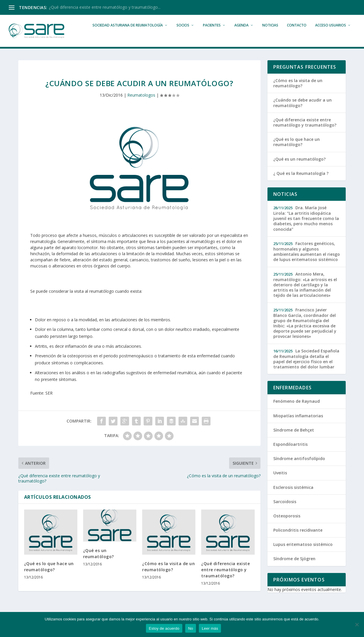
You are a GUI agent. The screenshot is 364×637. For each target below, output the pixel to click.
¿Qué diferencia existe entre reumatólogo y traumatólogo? (225, 580)
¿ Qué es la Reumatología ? (301, 183)
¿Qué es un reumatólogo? (299, 169)
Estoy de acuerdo (164, 628)
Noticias (270, 35)
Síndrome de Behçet (294, 440)
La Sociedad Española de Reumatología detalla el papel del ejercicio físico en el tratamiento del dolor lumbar (306, 369)
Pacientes (212, 35)
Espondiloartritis (290, 454)
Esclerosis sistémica (293, 497)
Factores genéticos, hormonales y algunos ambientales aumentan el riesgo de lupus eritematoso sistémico (307, 262)
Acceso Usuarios (331, 35)
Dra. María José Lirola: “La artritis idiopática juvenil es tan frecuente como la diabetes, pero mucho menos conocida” (306, 229)
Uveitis (280, 483)
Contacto (297, 35)
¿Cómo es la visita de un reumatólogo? (298, 93)
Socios (183, 35)
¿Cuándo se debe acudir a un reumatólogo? (303, 113)
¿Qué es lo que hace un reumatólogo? (297, 152)
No (191, 628)
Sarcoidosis (285, 512)
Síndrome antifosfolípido (299, 469)
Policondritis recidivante (298, 540)
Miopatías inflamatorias (298, 426)
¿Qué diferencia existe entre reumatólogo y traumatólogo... (105, 7)
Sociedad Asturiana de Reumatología (128, 35)
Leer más (210, 628)
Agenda (241, 35)
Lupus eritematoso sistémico (303, 555)
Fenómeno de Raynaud (297, 411)
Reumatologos (141, 105)
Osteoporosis (287, 526)
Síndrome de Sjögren (294, 569)
